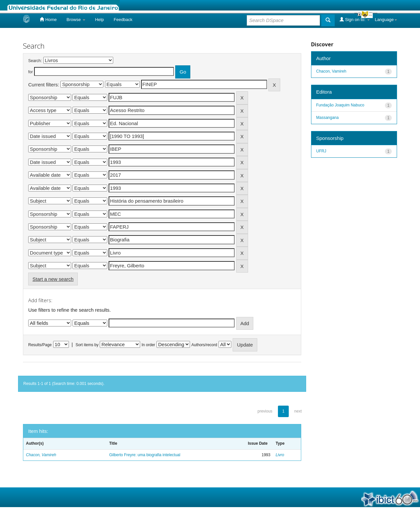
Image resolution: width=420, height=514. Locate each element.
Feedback (123, 20)
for (31, 72)
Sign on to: (355, 19)
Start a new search (53, 279)
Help (100, 20)
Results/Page (40, 345)
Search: (35, 61)
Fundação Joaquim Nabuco (340, 105)
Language (386, 20)
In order (148, 345)
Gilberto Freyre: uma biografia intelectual (145, 455)
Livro (280, 455)
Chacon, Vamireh (41, 455)
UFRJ (321, 151)
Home (48, 19)
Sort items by (87, 345)
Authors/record (204, 345)
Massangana (328, 118)
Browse (76, 20)
